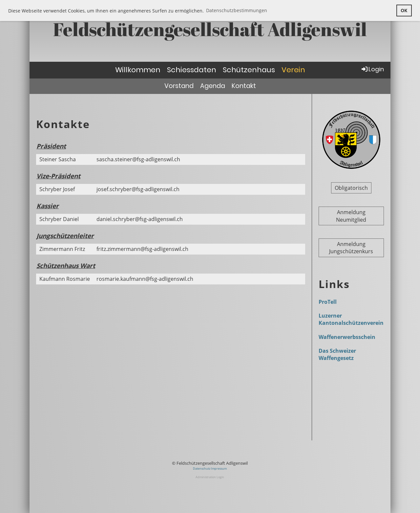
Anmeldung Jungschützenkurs (351, 248)
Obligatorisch (351, 188)
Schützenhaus (249, 70)
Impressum (219, 468)
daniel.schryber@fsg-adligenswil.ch (140, 219)
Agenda (213, 86)
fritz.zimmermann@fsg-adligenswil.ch (142, 249)
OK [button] (404, 10)
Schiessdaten (192, 70)
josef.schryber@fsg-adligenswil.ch (138, 189)
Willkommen (138, 70)
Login (372, 69)
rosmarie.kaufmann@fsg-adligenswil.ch (145, 279)
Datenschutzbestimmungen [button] (237, 10)
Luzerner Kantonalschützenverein (351, 319)
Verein (293, 70)
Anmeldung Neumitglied (351, 216)
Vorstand (179, 86)
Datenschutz (202, 468)
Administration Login (210, 477)
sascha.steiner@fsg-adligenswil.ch (138, 159)
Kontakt (244, 86)
